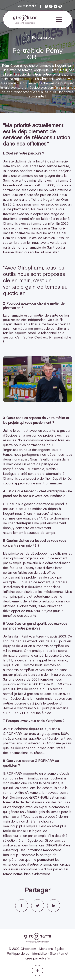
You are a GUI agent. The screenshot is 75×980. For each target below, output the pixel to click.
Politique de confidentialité (27, 954)
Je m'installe (27, 6)
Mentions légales (52, 949)
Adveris (44, 959)
